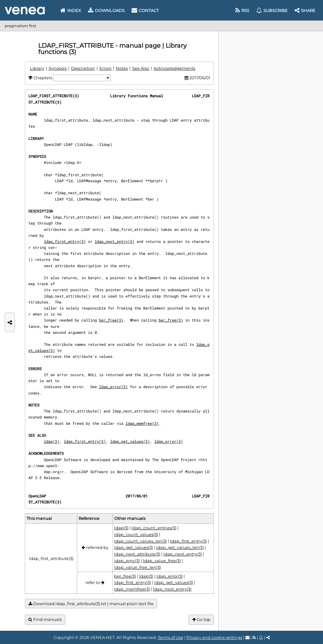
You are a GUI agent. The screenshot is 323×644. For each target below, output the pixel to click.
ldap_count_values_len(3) (141, 541)
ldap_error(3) (113, 387)
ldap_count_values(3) (136, 534)
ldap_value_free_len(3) (138, 567)
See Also (141, 68)
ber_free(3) (111, 320)
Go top (201, 620)
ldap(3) (52, 441)
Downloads (106, 10)
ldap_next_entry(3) (115, 241)
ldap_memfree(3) (142, 423)
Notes (122, 68)
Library (37, 68)
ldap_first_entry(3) (65, 241)
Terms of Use (170, 637)
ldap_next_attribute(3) (137, 554)
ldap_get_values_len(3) (180, 547)
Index (71, 10)
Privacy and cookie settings (214, 637)
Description (83, 68)
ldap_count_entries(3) (154, 528)
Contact (145, 10)
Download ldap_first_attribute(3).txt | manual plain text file (91, 604)
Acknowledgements (174, 68)
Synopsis (58, 68)
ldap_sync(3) (127, 561)
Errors (105, 68)
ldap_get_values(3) (130, 441)
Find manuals (45, 620)
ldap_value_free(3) (162, 561)
